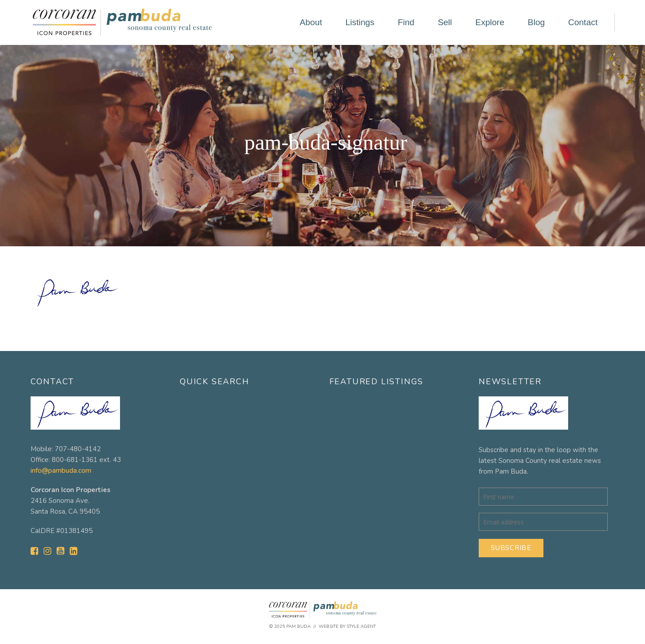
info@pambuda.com (61, 471)
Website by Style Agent (347, 626)
